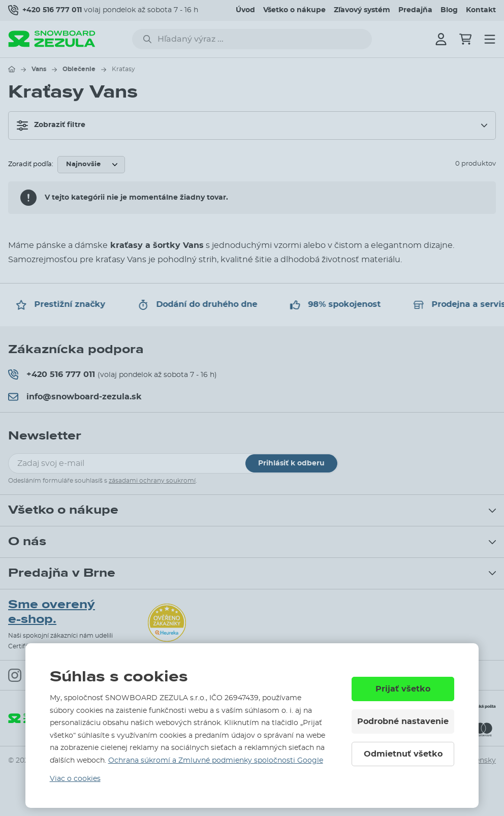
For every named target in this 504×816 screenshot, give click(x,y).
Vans (39, 69)
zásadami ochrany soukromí (152, 481)
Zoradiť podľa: (31, 164)
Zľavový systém (362, 10)
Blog (449, 10)
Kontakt (481, 10)
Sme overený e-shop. (52, 612)
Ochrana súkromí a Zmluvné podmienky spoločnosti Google (216, 761)
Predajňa (415, 10)
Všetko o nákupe (294, 10)
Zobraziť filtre (51, 125)
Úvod (245, 10)
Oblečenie (79, 69)
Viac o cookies (75, 779)
